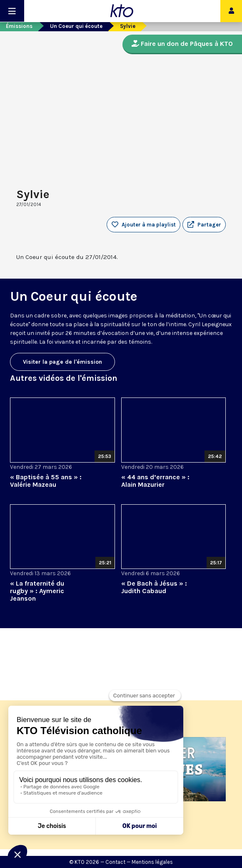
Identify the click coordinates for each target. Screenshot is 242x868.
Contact (115, 862)
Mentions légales (152, 862)
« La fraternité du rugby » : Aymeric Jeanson (37, 591)
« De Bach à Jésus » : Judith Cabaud (154, 587)
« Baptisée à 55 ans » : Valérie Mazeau (46, 481)
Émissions (19, 26)
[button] (204, 225)
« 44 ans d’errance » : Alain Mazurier (155, 481)
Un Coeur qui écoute (76, 26)
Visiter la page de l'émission (62, 362)
